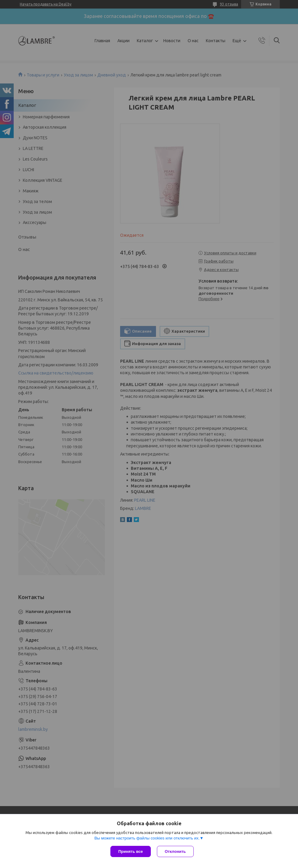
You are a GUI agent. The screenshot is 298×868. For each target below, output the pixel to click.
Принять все (131, 851)
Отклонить (175, 851)
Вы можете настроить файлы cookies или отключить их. (147, 838)
